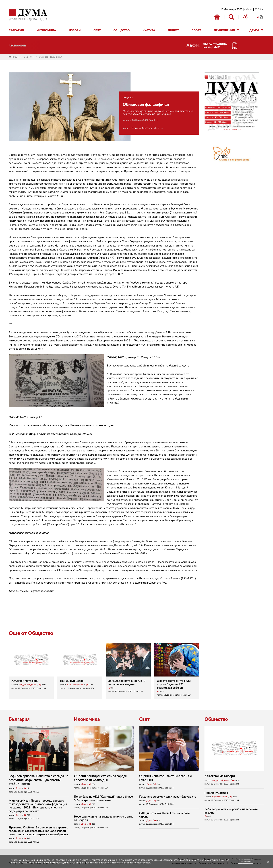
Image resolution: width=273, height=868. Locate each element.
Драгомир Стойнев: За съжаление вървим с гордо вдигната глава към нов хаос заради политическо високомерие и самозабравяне (38, 831)
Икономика (87, 719)
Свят (144, 719)
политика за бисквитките (99, 863)
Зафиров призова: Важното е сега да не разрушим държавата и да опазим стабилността (39, 780)
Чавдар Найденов (28, 685)
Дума (18, 788)
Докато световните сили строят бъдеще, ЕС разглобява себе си (174, 684)
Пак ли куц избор (72, 681)
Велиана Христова (142, 128)
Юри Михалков (75, 685)
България (19, 719)
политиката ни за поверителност (133, 863)
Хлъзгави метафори (25, 681)
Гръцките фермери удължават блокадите (168, 797)
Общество (29, 57)
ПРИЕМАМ (246, 862)
